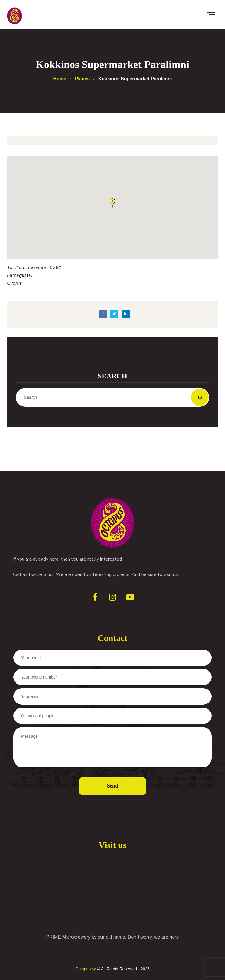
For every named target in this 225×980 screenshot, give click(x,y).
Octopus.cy (86, 969)
